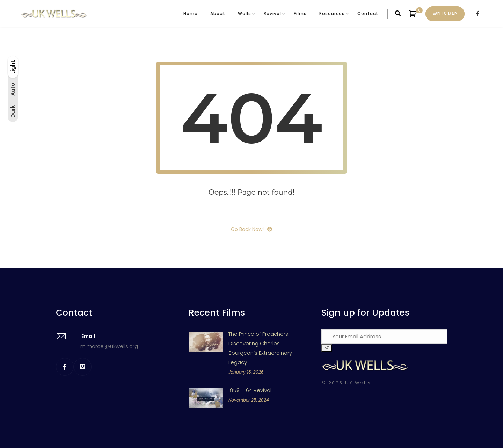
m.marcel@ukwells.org (109, 346)
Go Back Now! (251, 229)
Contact (368, 13)
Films (300, 13)
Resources (332, 13)
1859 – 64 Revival (250, 390)
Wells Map (445, 14)
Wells (245, 13)
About (218, 13)
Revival (272, 13)
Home (191, 13)
